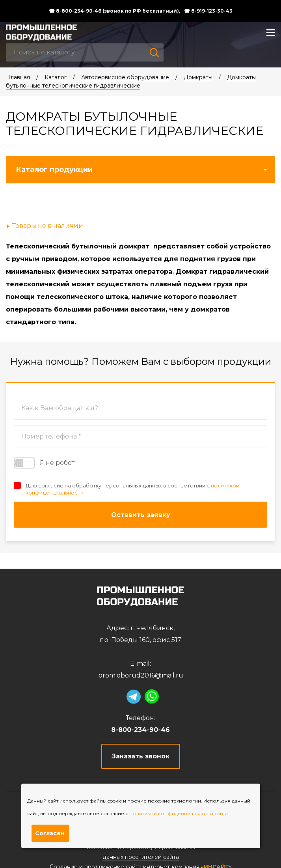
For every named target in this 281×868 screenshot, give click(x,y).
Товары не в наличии (48, 226)
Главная (19, 77)
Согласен (50, 833)
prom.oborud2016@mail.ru (141, 675)
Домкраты (198, 77)
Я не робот (44, 463)
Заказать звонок (140, 756)
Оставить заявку (141, 515)
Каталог (56, 77)
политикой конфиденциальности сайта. (179, 813)
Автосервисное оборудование (125, 77)
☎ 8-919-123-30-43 (208, 11)
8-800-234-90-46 (140, 730)
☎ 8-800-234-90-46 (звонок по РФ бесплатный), (114, 11)
